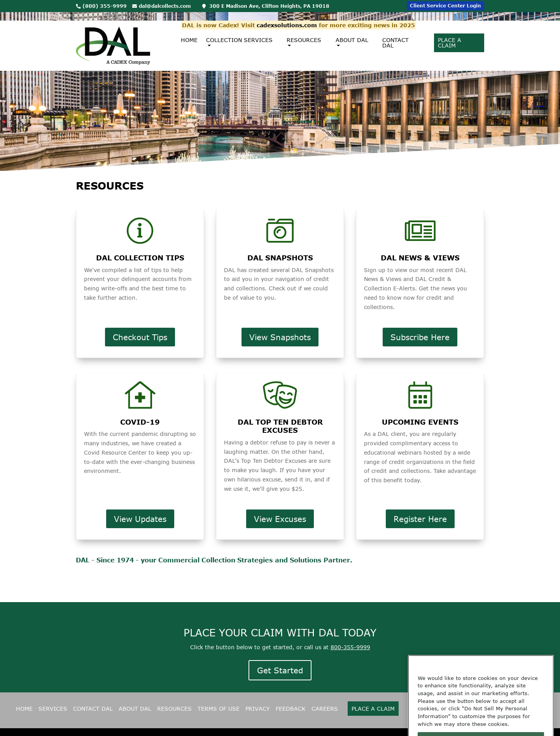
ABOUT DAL (135, 709)
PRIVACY (258, 709)
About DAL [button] (352, 34)
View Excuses (280, 519)
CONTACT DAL (93, 709)
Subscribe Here (420, 337)
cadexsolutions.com (287, 17)
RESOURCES (174, 709)
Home (189, 31)
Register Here (420, 519)
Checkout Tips (140, 337)
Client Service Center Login (445, 6)
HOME (24, 709)
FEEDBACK (291, 709)
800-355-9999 (350, 647)
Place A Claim (450, 34)
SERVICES (53, 709)
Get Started (280, 670)
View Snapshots (280, 337)
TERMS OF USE (219, 709)
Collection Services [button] (239, 34)
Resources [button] (304, 34)
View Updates (140, 519)
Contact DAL (395, 34)
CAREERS (325, 709)
